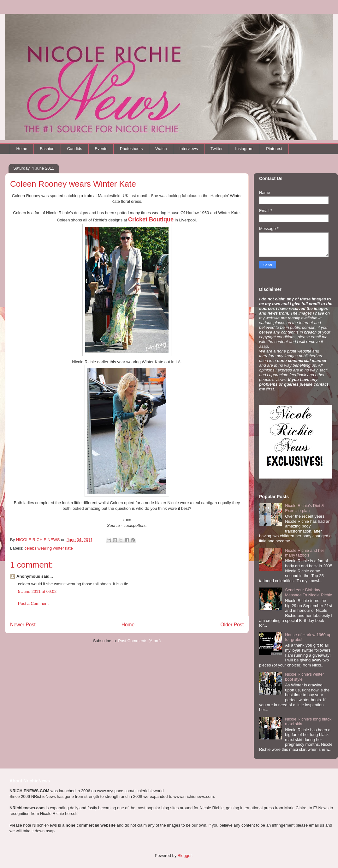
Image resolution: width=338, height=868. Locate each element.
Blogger (185, 856)
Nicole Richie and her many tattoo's (305, 553)
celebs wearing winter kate (49, 548)
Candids (74, 149)
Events (101, 149)
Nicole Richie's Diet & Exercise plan (305, 508)
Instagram (244, 149)
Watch (161, 149)
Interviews (189, 149)
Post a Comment (33, 603)
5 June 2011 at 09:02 (37, 591)
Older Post (232, 625)
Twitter (216, 149)
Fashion (47, 149)
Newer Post (23, 625)
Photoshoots (131, 149)
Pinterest (274, 149)
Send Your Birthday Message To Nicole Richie (308, 592)
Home (22, 149)
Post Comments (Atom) (139, 641)
